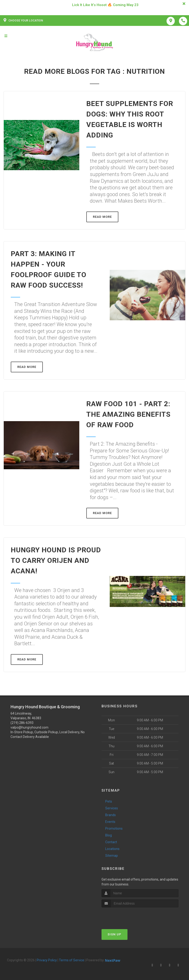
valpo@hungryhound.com (29, 727)
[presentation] (126, 916)
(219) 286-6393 (22, 723)
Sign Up (114, 934)
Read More (102, 217)
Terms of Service (72, 960)
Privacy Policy (47, 960)
